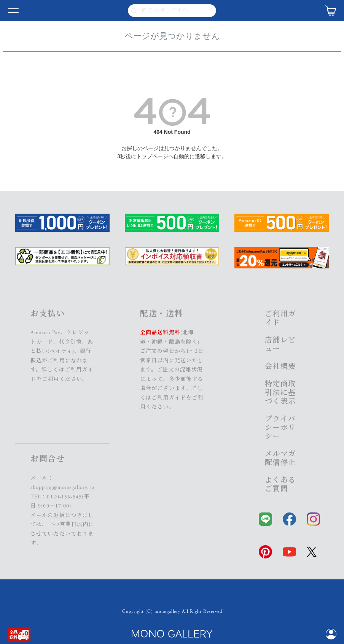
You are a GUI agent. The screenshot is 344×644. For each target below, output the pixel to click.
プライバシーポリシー (280, 428)
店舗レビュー (280, 345)
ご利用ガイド (169, 398)
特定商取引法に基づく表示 (280, 393)
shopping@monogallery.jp (62, 487)
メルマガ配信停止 (280, 458)
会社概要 (280, 367)
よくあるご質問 (280, 485)
